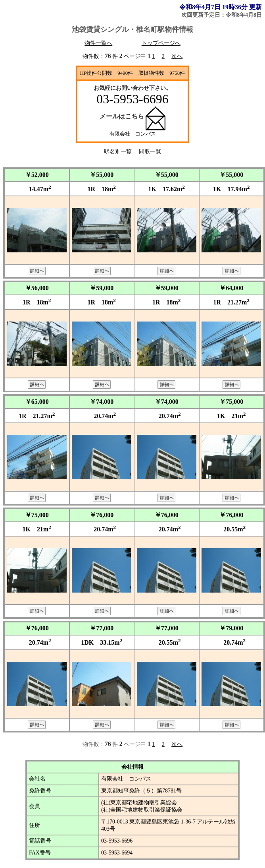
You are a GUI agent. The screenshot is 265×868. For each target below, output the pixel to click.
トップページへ (161, 43)
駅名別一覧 (118, 152)
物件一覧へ (98, 43)
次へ (177, 56)
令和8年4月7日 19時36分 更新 (221, 7)
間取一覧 (150, 152)
